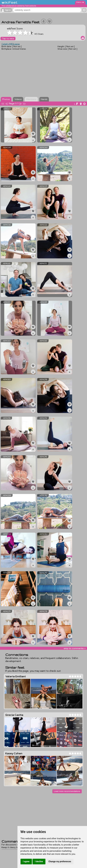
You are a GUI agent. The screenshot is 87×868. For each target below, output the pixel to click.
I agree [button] (26, 861)
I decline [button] (39, 861)
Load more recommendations (67, 791)
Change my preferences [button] (60, 861)
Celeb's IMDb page (11, 44)
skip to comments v (75, 648)
